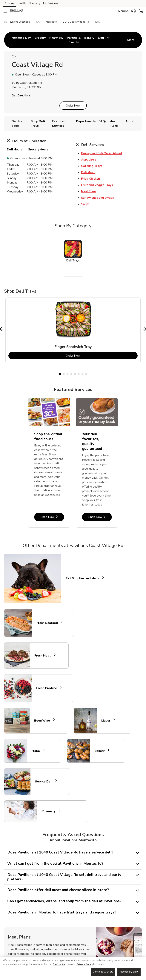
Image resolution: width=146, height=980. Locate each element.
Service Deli (45, 782)
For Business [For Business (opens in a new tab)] (51, 3)
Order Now (73, 106)
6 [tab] (79, 374)
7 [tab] (82, 374)
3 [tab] (67, 374)
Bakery (101, 751)
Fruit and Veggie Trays (97, 185)
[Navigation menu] (5, 11)
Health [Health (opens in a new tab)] (22, 3)
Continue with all (103, 972)
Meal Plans (89, 191)
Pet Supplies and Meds (82, 578)
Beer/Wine (44, 721)
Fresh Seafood (49, 623)
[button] (127, 11)
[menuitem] (21, 40)
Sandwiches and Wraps (97, 198)
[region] (73, 969)
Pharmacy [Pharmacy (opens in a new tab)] (34, 3)
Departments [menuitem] (86, 121)
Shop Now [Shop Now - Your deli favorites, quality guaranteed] (100, 517)
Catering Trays (92, 166)
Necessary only (129, 972)
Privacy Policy (85, 964)
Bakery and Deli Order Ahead (102, 153)
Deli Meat (88, 172)
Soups (85, 204)
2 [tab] (64, 374)
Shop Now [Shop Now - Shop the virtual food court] (52, 517)
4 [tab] (71, 374)
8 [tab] (86, 374)
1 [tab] (60, 374)
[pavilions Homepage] (16, 11)
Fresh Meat (44, 656)
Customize (59, 964)
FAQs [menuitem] (103, 121)
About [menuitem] (130, 121)
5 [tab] (75, 374)
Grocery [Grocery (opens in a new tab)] (10, 3)
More (131, 40)
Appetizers (89, 160)
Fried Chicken (90, 179)
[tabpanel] (73, 330)
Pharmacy (50, 811)
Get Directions (21, 95)
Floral (37, 751)
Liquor (107, 721)
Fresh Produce (48, 688)
